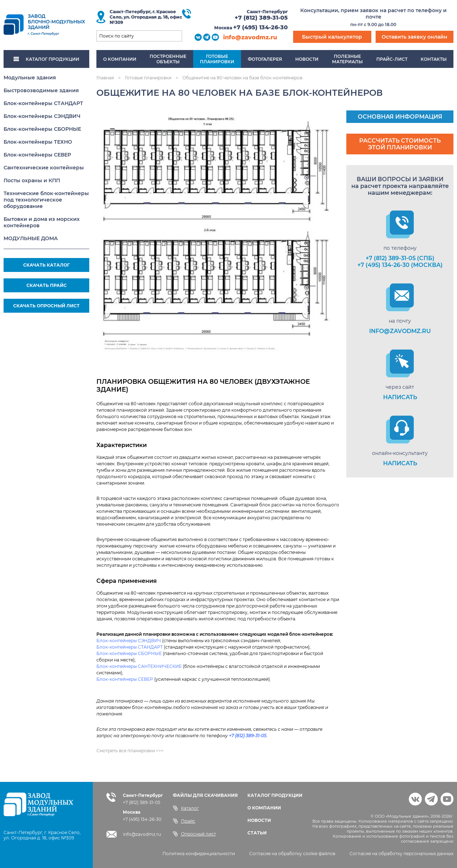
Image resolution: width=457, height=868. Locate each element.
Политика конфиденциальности (199, 854)
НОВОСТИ (259, 820)
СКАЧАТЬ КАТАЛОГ (46, 265)
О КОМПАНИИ (264, 808)
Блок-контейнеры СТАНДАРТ (43, 103)
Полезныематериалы (347, 59)
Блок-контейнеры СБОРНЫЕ (42, 129)
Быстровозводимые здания (41, 90)
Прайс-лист (392, 59)
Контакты (434, 59)
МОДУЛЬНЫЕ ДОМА (31, 238)
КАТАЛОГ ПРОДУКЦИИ (46, 59)
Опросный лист (194, 834)
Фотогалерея (265, 59)
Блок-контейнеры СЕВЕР (37, 155)
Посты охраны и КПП (32, 180)
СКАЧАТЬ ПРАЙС (47, 285)
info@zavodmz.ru (250, 37)
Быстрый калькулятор (332, 37)
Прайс (184, 821)
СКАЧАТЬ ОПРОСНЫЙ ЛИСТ (46, 306)
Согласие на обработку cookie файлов (292, 854)
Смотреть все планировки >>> (130, 751)
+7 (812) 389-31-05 (261, 18)
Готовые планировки (148, 78)
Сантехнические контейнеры (44, 168)
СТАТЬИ (257, 833)
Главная (105, 78)
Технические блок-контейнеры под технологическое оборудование (46, 200)
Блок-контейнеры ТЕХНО (38, 142)
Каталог (186, 808)
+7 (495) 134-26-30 (260, 27)
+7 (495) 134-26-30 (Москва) (400, 265)
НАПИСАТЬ (400, 397)
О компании (120, 59)
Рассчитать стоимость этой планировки (400, 144)
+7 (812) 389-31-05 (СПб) (400, 258)
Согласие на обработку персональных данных (401, 854)
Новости (307, 59)
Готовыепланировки (217, 59)
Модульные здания (30, 78)
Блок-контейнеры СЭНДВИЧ (42, 116)
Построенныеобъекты (168, 59)
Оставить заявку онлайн (415, 37)
